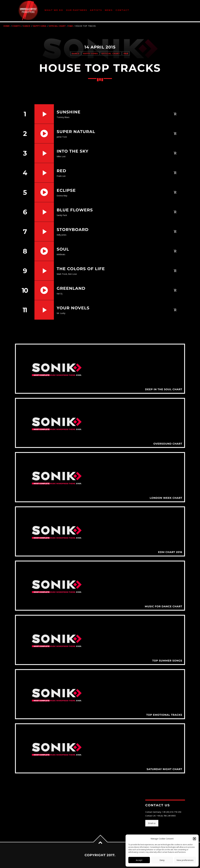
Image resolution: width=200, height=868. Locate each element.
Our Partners (77, 10)
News (109, 10)
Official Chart (57, 26)
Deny (162, 860)
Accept (139, 860)
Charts (16, 26)
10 (25, 290)
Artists (96, 10)
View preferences (185, 860)
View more (100, 369)
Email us (152, 823)
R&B (70, 26)
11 (25, 310)
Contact (122, 10)
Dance (27, 26)
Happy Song (40, 26)
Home (7, 26)
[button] (194, 839)
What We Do (54, 10)
